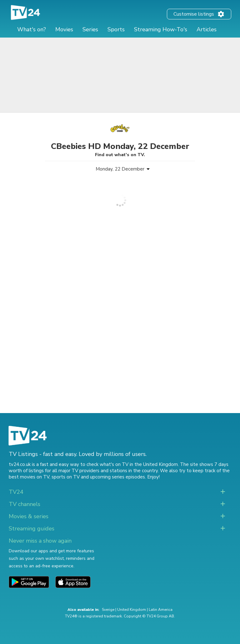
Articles (207, 29)
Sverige (108, 610)
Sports (116, 29)
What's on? (32, 29)
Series (90, 29)
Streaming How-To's (161, 29)
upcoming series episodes (117, 477)
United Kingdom (132, 610)
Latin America (161, 610)
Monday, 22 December (120, 169)
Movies (64, 29)
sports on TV (66, 477)
